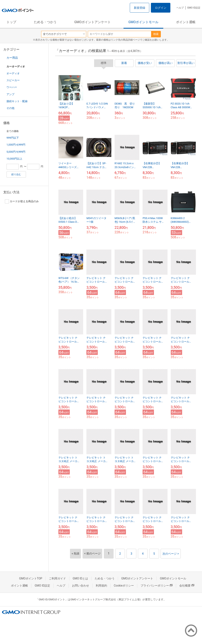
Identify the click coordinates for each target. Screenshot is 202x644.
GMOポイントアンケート (92, 22)
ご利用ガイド (57, 578)
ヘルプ (180, 8)
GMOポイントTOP (31, 578)
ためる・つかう (45, 22)
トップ (11, 22)
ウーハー (12, 87)
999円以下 (13, 138)
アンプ (10, 94)
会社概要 (187, 586)
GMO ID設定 (194, 8)
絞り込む (16, 174)
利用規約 (101, 586)
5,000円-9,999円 (16, 152)
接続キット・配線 (17, 101)
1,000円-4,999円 (16, 145)
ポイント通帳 (186, 22)
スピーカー (13, 80)
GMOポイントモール (143, 22)
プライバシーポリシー (157, 586)
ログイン (161, 8)
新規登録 (140, 8)
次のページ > (171, 554)
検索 (156, 34)
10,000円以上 (14, 159)
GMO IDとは (80, 578)
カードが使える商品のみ (22, 201)
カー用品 (12, 58)
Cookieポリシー (124, 586)
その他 (10, 108)
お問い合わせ (81, 586)
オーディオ (13, 73)
